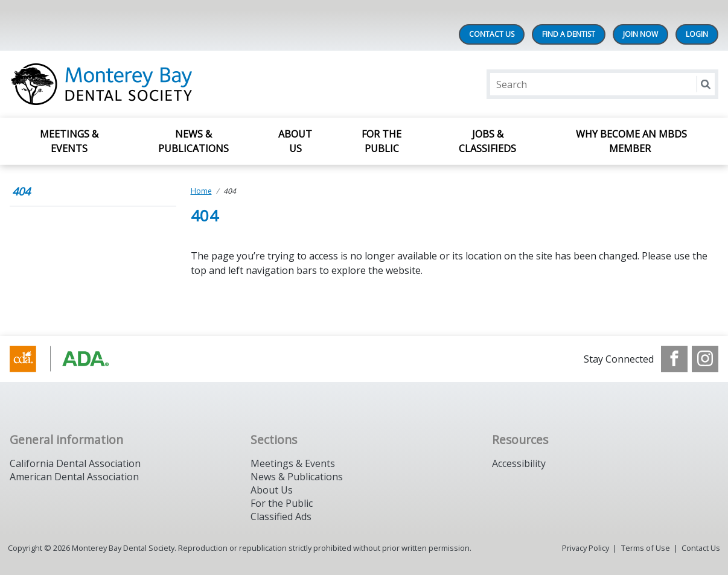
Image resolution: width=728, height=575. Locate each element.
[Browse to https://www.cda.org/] (71, 359)
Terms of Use (646, 548)
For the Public (282, 503)
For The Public (382, 141)
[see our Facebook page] (674, 359)
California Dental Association (75, 463)
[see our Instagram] (705, 359)
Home (201, 191)
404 (21, 191)
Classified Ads (281, 516)
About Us (295, 141)
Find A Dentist (569, 34)
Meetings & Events (69, 141)
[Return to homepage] (166, 84)
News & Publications (193, 141)
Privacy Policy (586, 548)
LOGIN (697, 34)
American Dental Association (74, 477)
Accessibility (519, 463)
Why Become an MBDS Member (631, 141)
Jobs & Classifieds (487, 141)
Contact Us (492, 34)
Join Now (640, 34)
